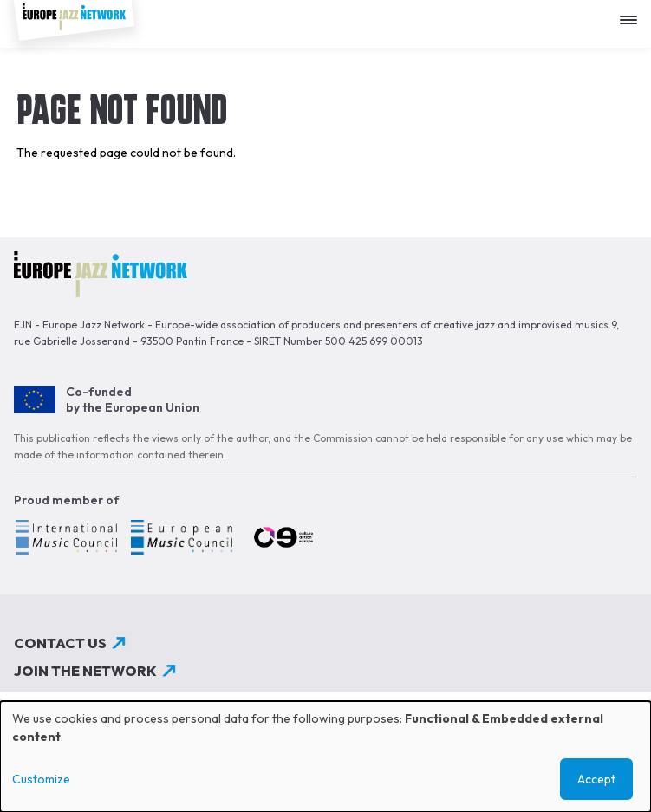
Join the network (85, 671)
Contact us (60, 643)
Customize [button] (41, 779)
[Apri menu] (633, 13)
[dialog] (325, 757)
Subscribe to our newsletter (132, 698)
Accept (596, 779)
